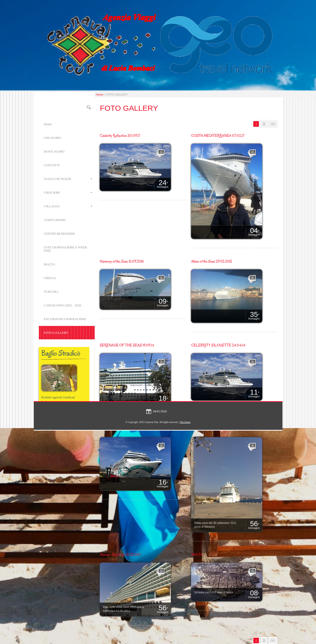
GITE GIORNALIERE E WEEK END (66, 249)
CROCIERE (68, 192)
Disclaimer (185, 422)
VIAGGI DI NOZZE (68, 179)
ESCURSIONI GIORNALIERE (65, 319)
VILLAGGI (68, 206)
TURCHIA (51, 292)
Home (100, 95)
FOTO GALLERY (56, 333)
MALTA (49, 264)
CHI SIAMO (53, 138)
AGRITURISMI (55, 220)
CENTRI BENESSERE (60, 234)
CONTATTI (52, 165)
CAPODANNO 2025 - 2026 (63, 305)
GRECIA (50, 278)
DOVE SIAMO (54, 151)
